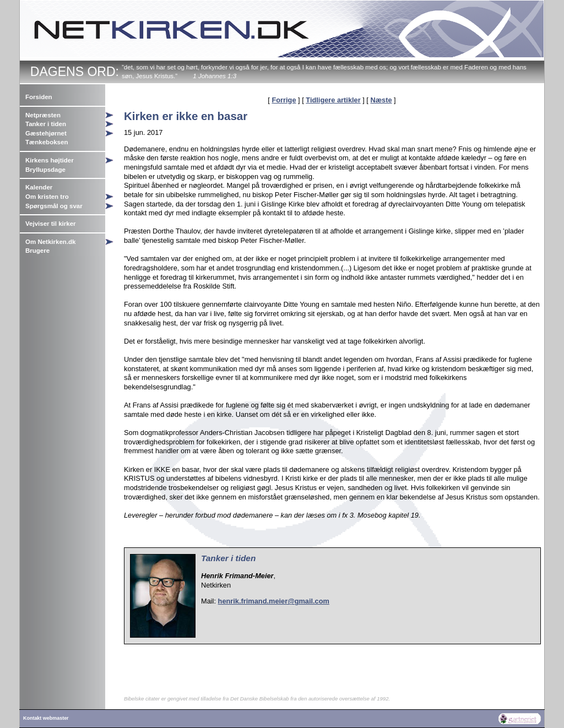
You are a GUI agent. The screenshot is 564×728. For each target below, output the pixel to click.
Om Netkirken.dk (51, 242)
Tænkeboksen (47, 142)
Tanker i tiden (46, 124)
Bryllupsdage (45, 170)
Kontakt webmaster (46, 718)
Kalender (39, 187)
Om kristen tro (47, 197)
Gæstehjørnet (46, 133)
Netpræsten (43, 115)
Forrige (284, 100)
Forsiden (39, 97)
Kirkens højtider (50, 160)
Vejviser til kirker (51, 224)
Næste (381, 100)
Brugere (37, 251)
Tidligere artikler (333, 100)
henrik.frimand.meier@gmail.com (274, 601)
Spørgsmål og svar (54, 206)
